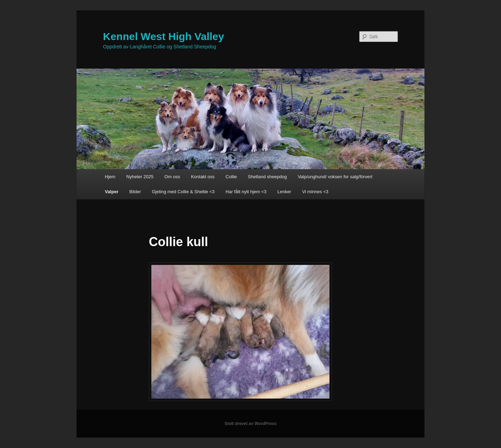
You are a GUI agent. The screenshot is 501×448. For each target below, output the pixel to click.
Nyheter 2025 (140, 177)
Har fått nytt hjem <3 (246, 192)
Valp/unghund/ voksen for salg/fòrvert (335, 177)
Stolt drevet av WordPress (250, 424)
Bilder (135, 192)
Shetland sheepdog (267, 177)
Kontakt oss (203, 177)
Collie (231, 177)
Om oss (172, 177)
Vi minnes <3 (315, 192)
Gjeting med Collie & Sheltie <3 (183, 192)
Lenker (284, 192)
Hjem (110, 177)
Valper (112, 192)
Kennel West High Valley (164, 36)
